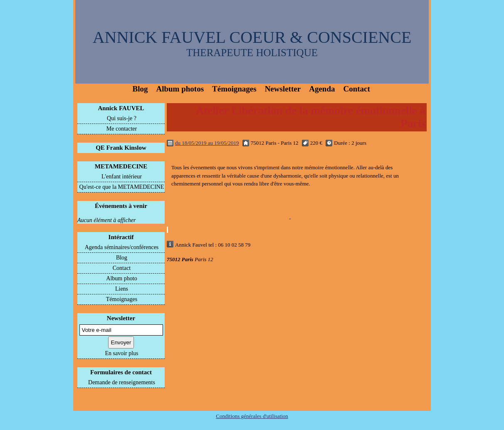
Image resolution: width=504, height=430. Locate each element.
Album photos (180, 89)
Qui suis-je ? (122, 118)
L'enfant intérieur (122, 177)
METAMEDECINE (121, 166)
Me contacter (122, 129)
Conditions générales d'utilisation (252, 416)
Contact (356, 89)
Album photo (121, 278)
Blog (140, 89)
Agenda (322, 89)
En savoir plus (121, 353)
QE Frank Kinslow (121, 148)
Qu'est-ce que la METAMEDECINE (122, 187)
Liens (122, 289)
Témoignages (234, 89)
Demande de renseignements (122, 382)
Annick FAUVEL (121, 108)
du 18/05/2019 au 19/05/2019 (207, 143)
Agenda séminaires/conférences (122, 247)
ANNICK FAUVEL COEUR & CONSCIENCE (252, 37)
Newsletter (283, 89)
